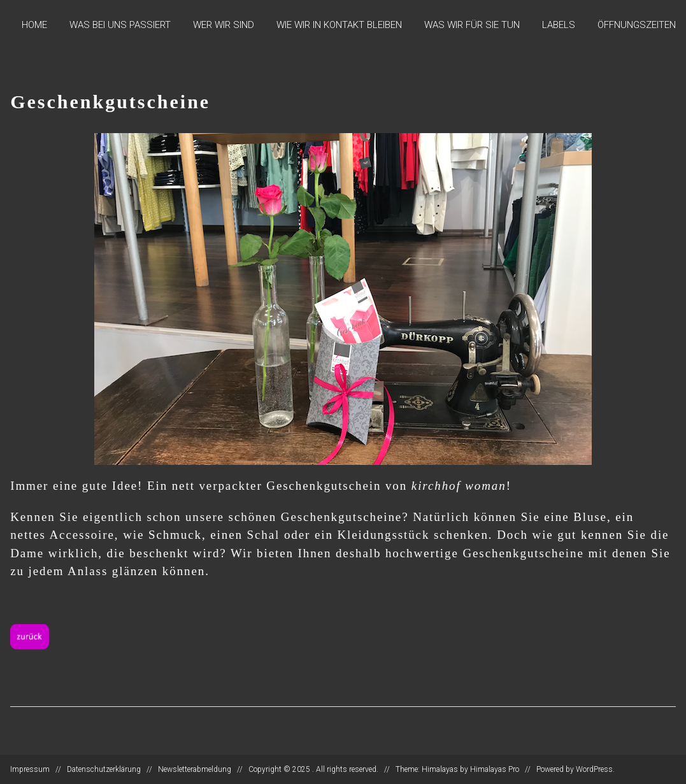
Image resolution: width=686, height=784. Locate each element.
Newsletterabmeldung (195, 769)
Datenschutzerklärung (104, 769)
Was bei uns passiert (120, 25)
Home (34, 25)
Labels (559, 25)
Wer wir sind (224, 25)
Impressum (30, 769)
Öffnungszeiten (637, 25)
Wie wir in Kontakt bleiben (339, 25)
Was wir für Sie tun (472, 25)
